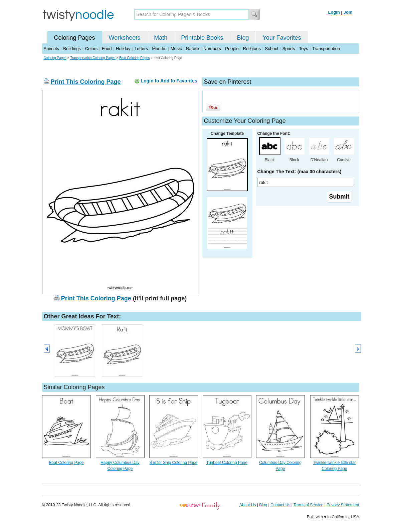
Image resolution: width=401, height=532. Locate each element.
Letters (141, 49)
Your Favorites (282, 38)
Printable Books (202, 38)
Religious (252, 49)
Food (107, 49)
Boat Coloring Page (66, 463)
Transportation (326, 49)
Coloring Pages (75, 38)
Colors (91, 49)
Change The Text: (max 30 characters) (299, 172)
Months (159, 49)
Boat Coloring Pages (135, 58)
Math (161, 38)
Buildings (72, 49)
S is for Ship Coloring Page (173, 463)
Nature (192, 49)
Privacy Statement (343, 505)
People (232, 49)
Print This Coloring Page (86, 82)
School (272, 49)
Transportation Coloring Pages (93, 58)
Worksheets (125, 38)
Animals (51, 49)
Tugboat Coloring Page (227, 463)
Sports (289, 49)
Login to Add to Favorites (169, 81)
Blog (243, 38)
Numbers (212, 49)
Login (334, 12)
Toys (304, 49)
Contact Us (280, 505)
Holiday (123, 49)
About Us (248, 505)
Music (176, 49)
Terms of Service (308, 505)
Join (348, 12)
